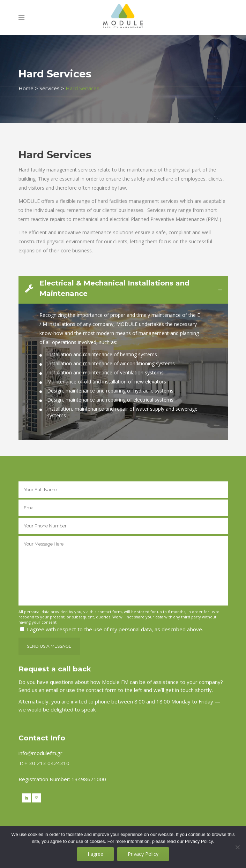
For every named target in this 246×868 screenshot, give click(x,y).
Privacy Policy (143, 854)
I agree (95, 854)
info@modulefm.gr (40, 753)
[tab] (123, 290)
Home (26, 88)
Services (50, 88)
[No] (237, 847)
